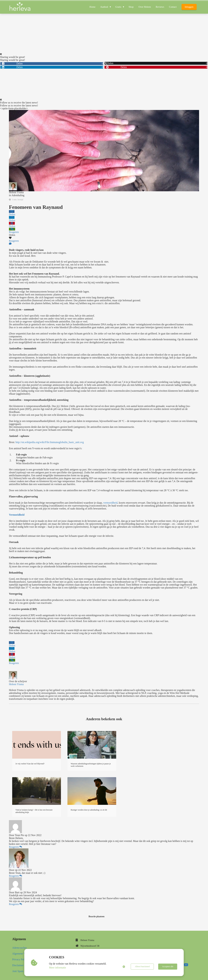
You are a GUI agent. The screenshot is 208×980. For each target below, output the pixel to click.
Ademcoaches (19, 948)
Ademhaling (18, 195)
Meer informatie (58, 968)
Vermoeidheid (17, 515)
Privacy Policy (20, 959)
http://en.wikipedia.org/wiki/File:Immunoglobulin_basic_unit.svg (50, 442)
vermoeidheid (110, 503)
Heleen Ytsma (16, 192)
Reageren (15, 847)
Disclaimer (18, 965)
